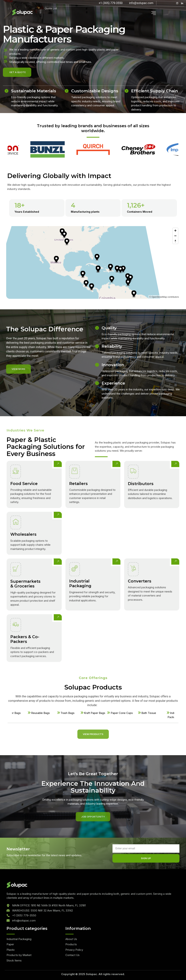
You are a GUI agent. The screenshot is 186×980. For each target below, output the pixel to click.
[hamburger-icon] (154, 13)
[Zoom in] (175, 231)
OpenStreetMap (159, 297)
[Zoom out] (175, 236)
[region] (93, 262)
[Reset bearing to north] (175, 241)
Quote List (51, 8)
